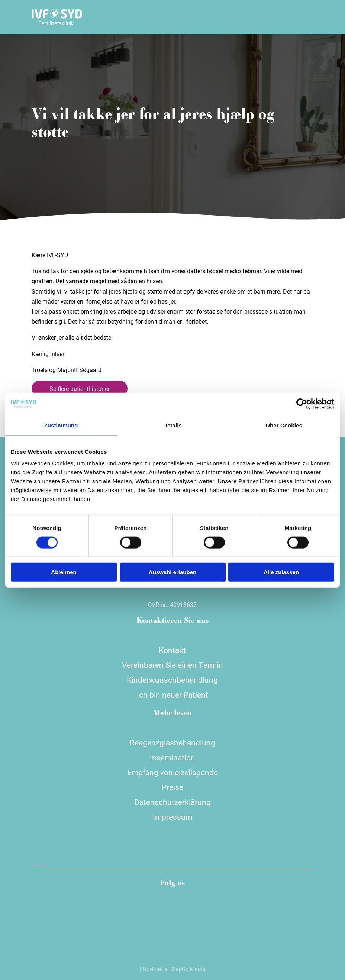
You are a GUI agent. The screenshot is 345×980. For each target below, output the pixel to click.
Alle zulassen (281, 572)
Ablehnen (64, 572)
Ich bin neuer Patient (172, 695)
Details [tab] (172, 425)
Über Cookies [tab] (284, 425)
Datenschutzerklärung (172, 802)
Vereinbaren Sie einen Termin (172, 665)
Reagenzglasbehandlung (172, 743)
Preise (172, 787)
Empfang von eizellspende (172, 772)
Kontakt (172, 650)
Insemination (172, 757)
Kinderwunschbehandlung (172, 680)
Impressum (172, 817)
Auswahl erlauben (172, 572)
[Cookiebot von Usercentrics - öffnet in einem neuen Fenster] (302, 404)
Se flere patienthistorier (80, 389)
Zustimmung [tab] (61, 425)
